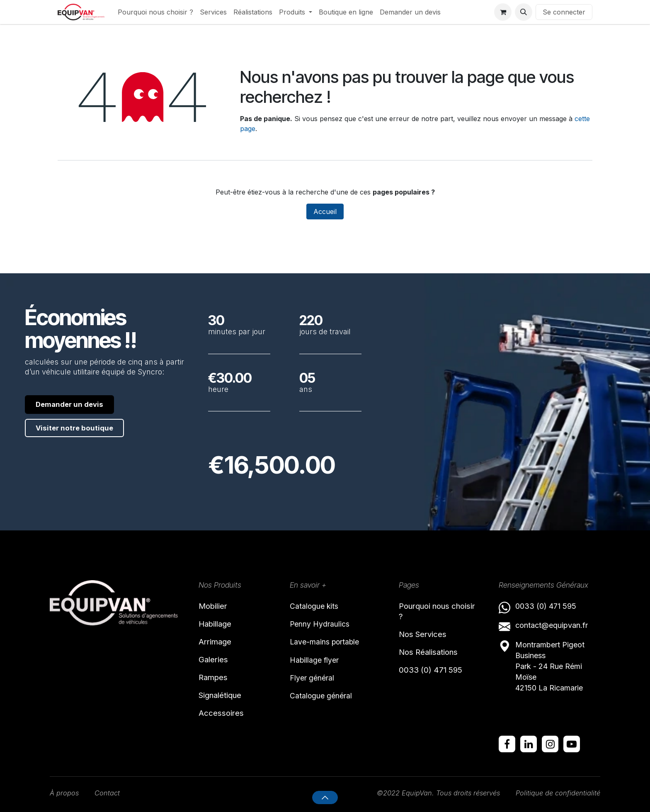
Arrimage (219, 645)
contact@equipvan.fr (552, 624)
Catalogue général (326, 703)
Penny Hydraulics (324, 625)
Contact (111, 793)
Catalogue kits (318, 605)
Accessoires (225, 724)
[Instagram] (550, 743)
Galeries (217, 665)
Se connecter (564, 12)
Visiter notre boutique (80, 429)
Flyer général (316, 683)
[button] (524, 12)
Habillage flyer (318, 664)
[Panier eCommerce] (503, 12)
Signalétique (226, 705)
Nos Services (427, 638)
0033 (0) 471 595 (436, 677)
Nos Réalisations (435, 657)
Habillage (219, 625)
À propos (65, 793)
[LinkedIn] (529, 743)
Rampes (216, 685)
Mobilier (216, 605)
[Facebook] (507, 743)
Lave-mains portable (330, 644)
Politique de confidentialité (555, 793)
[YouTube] (572, 743)
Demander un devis (74, 404)
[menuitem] (155, 12)
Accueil (325, 212)
